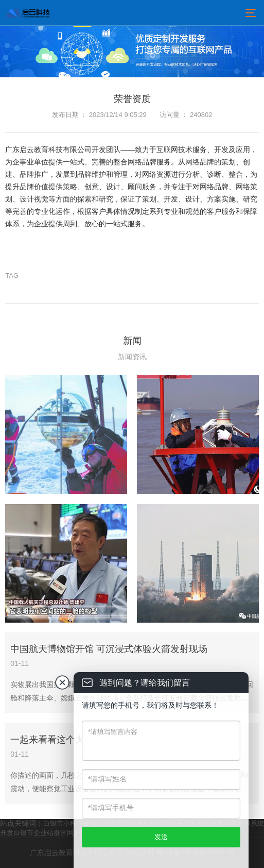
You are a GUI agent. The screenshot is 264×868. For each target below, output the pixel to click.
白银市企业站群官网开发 (50, 833)
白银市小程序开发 (70, 823)
